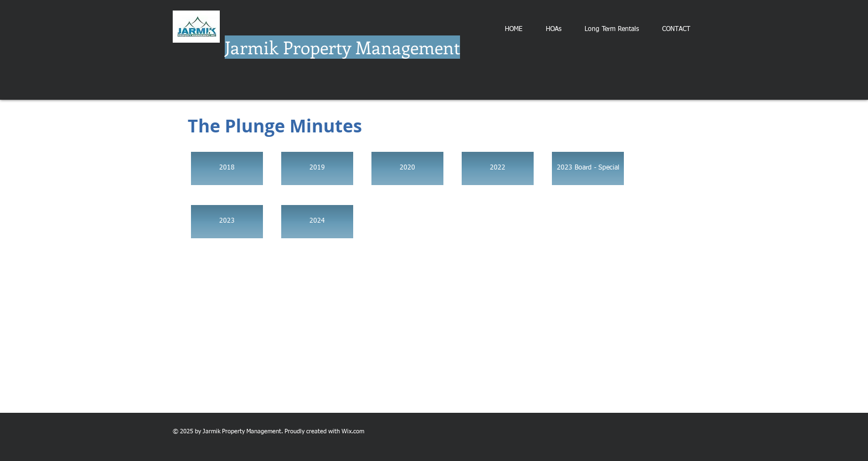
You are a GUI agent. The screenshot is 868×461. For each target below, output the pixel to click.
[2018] (227, 168)
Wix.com (353, 431)
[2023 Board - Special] (588, 168)
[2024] (317, 222)
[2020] (407, 168)
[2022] (498, 168)
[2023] (227, 222)
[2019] (317, 168)
